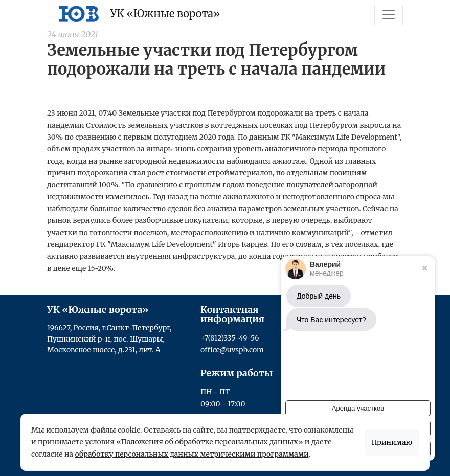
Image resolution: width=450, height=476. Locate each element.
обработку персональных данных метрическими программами (192, 454)
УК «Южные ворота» (137, 14)
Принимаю (392, 442)
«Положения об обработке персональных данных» (209, 442)
